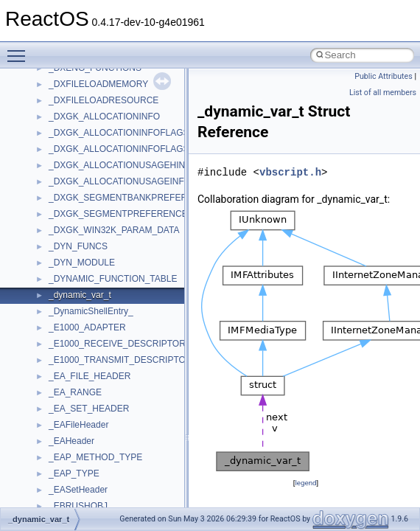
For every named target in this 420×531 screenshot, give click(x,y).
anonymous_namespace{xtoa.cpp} (116, 294)
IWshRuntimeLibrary (89, 456)
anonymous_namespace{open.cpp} (118, 180)
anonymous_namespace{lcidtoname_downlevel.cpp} (152, 147)
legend (305, 483)
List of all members (383, 93)
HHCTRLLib (73, 423)
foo (55, 407)
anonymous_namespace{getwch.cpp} (122, 131)
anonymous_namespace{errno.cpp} (118, 83)
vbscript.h (290, 172)
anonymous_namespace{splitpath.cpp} (125, 212)
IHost (59, 440)
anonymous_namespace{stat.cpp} (115, 229)
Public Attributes (384, 76)
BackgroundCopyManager (100, 326)
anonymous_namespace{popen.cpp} (120, 196)
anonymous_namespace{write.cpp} (118, 277)
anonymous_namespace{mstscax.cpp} (124, 164)
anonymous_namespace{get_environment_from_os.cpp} (160, 99)
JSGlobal (67, 472)
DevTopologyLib (80, 391)
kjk (54, 488)
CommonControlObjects (96, 375)
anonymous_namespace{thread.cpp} (120, 245)
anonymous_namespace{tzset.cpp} (118, 261)
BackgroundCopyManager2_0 (107, 342)
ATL (56, 310)
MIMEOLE (69, 504)
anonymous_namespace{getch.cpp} (119, 115)
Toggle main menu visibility (20, 49)
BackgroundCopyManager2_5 (107, 358)
